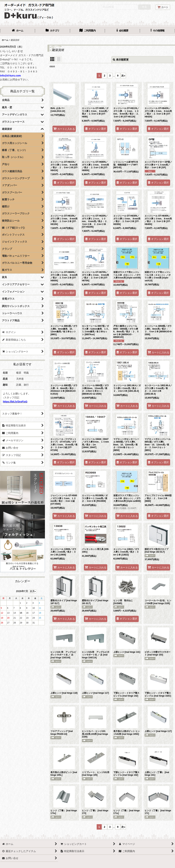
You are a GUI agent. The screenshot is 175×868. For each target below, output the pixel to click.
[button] (157, 31)
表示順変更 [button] (121, 60)
